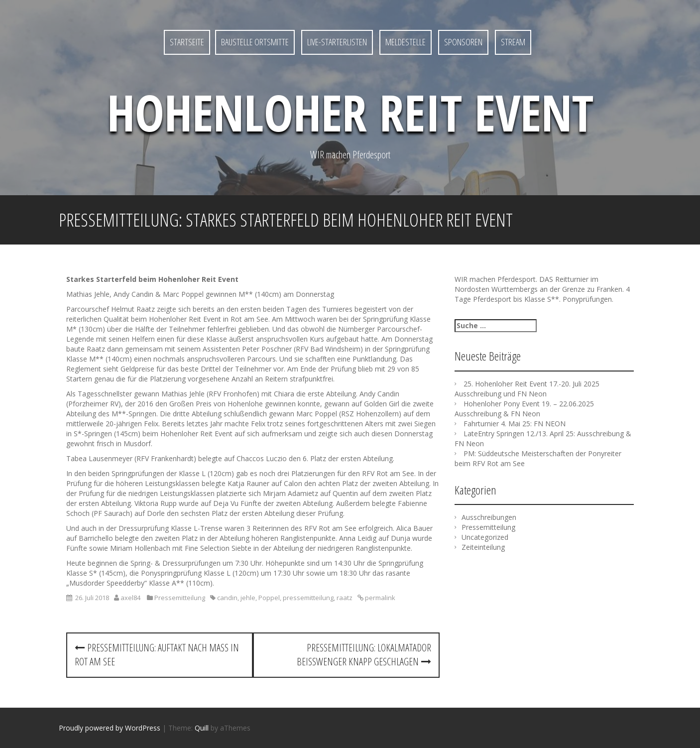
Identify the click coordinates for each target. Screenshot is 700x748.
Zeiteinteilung (483, 547)
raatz (345, 598)
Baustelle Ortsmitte (255, 42)
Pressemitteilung (180, 598)
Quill (202, 728)
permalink (379, 598)
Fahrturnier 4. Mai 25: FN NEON (515, 424)
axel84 (130, 598)
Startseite (187, 42)
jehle (248, 598)
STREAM (513, 42)
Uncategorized (485, 537)
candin (227, 598)
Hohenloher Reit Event (350, 112)
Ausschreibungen (489, 517)
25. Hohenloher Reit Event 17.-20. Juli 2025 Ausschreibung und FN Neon (527, 389)
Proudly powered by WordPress (110, 728)
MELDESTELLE (406, 42)
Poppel (269, 598)
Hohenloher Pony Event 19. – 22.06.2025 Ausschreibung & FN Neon (524, 409)
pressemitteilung (308, 598)
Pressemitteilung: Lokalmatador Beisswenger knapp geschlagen (364, 655)
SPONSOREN (463, 42)
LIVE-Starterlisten (337, 42)
